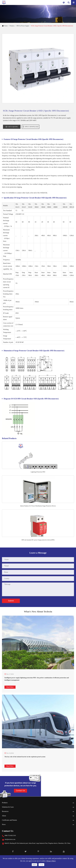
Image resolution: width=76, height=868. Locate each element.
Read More (10, 687)
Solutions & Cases (8, 807)
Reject (34, 865)
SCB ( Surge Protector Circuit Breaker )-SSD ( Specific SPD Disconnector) (52, 26)
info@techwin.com (10, 839)
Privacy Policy (51, 861)
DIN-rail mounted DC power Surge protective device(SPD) (38, 540)
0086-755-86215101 (10, 836)
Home (6, 26)
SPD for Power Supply (23, 26)
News (4, 824)
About (4, 816)
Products (12, 26)
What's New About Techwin (38, 613)
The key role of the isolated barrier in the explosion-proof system (25, 757)
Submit (11, 601)
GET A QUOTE (12, 127)
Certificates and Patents (9, 820)
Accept (41, 865)
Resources (5, 811)
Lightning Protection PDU (38, 472)
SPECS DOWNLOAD (31, 127)
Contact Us (8, 831)
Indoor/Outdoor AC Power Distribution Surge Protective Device (38, 506)
